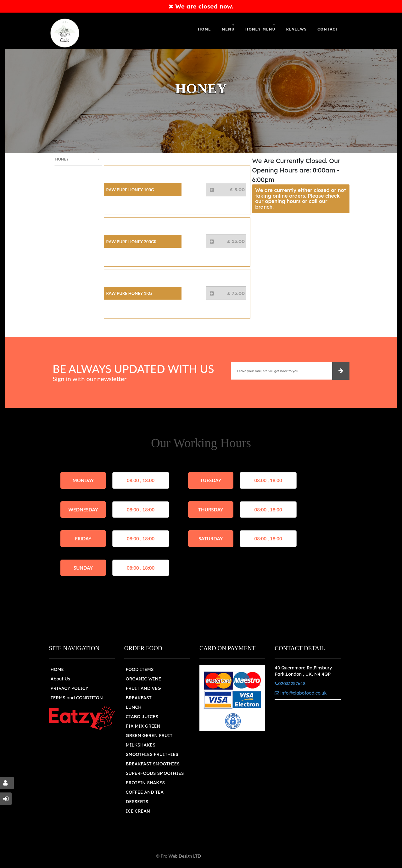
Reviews (297, 29)
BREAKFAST (139, 698)
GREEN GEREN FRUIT (149, 736)
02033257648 (290, 684)
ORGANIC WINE (143, 679)
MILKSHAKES (141, 745)
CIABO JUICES (142, 717)
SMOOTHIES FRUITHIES (152, 754)
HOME (57, 669)
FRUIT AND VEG (143, 688)
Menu (228, 29)
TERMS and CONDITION (77, 698)
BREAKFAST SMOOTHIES (153, 764)
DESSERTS (137, 802)
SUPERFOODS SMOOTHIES (155, 773)
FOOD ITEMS (140, 669)
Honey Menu (260, 29)
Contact (328, 29)
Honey (62, 159)
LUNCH (134, 707)
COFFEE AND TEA (145, 792)
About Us (60, 679)
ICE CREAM (138, 811)
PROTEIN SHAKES (145, 783)
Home (204, 29)
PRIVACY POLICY (70, 688)
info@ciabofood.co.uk (301, 693)
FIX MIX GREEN (143, 726)
